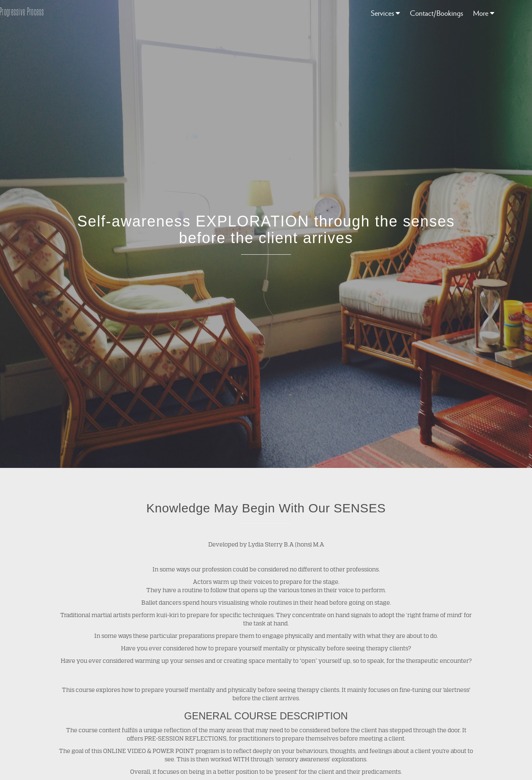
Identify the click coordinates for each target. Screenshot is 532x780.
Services (385, 13)
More (484, 13)
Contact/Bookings (436, 13)
